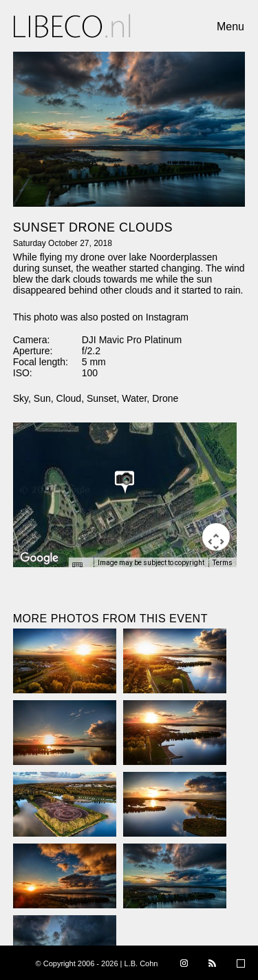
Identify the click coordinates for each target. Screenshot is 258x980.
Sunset (102, 398)
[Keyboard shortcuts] (80, 566)
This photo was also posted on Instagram (101, 317)
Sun (42, 398)
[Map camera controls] (216, 537)
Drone (165, 398)
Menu (230, 27)
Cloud (69, 398)
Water (134, 398)
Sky (21, 398)
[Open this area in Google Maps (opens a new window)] (39, 558)
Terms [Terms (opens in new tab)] (223, 563)
